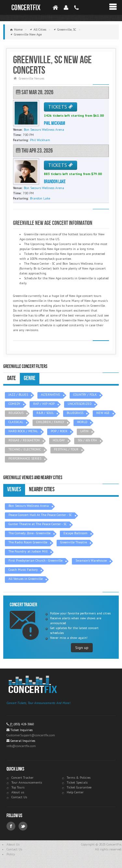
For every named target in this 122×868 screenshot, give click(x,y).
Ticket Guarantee (79, 787)
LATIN (84, 431)
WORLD (82, 422)
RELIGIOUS (16, 413)
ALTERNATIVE (51, 395)
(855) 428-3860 (24, 724)
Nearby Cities (42, 489)
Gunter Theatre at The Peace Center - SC (38, 524)
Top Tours (18, 787)
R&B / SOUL (45, 413)
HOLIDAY (59, 440)
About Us (13, 844)
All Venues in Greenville (26, 579)
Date (12, 378)
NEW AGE (103, 413)
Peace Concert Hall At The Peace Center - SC (40, 515)
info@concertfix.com (21, 746)
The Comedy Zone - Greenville (29, 533)
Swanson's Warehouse (91, 560)
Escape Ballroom (75, 533)
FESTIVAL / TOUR (66, 449)
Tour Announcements (27, 782)
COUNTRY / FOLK (85, 395)
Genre (30, 378)
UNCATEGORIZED (80, 404)
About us (18, 792)
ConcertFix (26, 8)
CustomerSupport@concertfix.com (31, 735)
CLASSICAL (16, 422)
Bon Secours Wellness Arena (29, 506)
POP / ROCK (59, 431)
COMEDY (14, 404)
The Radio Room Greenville (28, 542)
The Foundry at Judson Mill (28, 551)
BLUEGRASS (75, 413)
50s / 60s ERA (87, 440)
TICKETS (61, 107)
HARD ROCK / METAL (23, 431)
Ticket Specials (77, 782)
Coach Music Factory (23, 570)
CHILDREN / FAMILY (50, 422)
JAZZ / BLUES (18, 395)
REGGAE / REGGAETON (24, 440)
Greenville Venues (32, 78)
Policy (11, 854)
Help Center (75, 792)
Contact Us (19, 797)
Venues (14, 489)
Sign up (82, 647)
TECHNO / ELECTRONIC (25, 449)
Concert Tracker (22, 778)
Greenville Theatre (74, 542)
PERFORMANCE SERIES (25, 458)
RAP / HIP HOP (44, 404)
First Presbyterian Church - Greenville (35, 560)
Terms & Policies (79, 778)
